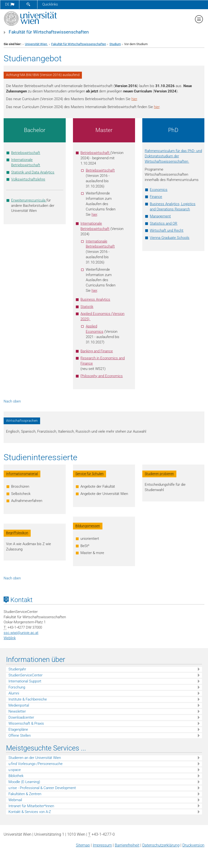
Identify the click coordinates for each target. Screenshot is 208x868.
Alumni (14, 693)
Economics (159, 190)
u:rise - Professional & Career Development (42, 788)
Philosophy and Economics (102, 376)
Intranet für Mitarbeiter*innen (31, 806)
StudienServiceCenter (25, 675)
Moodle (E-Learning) (24, 782)
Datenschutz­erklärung (161, 845)
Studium (115, 44)
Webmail (15, 800)
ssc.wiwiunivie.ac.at (21, 633)
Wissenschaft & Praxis (26, 723)
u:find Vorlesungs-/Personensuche (36, 764)
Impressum (102, 845)
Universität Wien (36, 44)
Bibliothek (16, 776)
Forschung (17, 687)
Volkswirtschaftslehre (28, 179)
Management (160, 216)
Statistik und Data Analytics (33, 172)
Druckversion (193, 845)
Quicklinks (50, 4)
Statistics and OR (164, 223)
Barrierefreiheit (127, 845)
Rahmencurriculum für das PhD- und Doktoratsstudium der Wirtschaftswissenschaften (173, 156)
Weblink (10, 638)
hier (134, 99)
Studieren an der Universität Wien (35, 758)
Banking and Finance (97, 351)
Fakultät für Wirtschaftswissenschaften (49, 32)
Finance (156, 197)
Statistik (87, 307)
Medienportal (19, 705)
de (10, 4)
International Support (25, 681)
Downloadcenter (21, 717)
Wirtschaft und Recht (167, 230)
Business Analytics (95, 299)
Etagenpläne (18, 729)
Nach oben (12, 401)
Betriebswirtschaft (26, 153)
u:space (15, 770)
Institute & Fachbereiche (28, 699)
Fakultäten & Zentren (25, 794)
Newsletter (17, 711)
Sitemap (83, 845)
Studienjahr (17, 669)
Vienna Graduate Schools (170, 238)
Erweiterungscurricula (29, 200)
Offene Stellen (20, 736)
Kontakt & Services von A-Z (30, 812)
